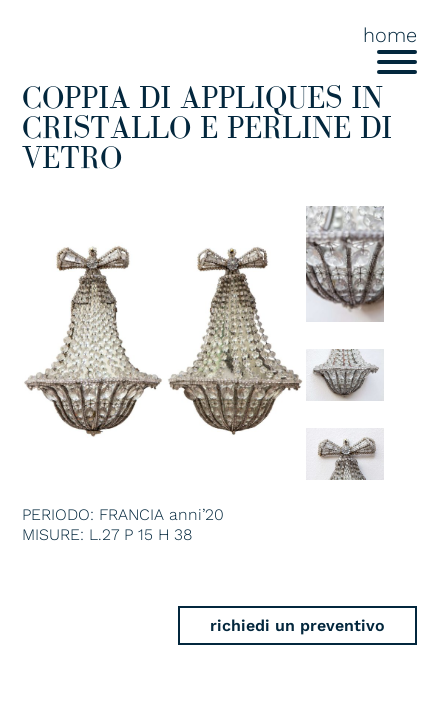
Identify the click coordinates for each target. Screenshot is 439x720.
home (390, 35)
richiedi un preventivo (297, 625)
